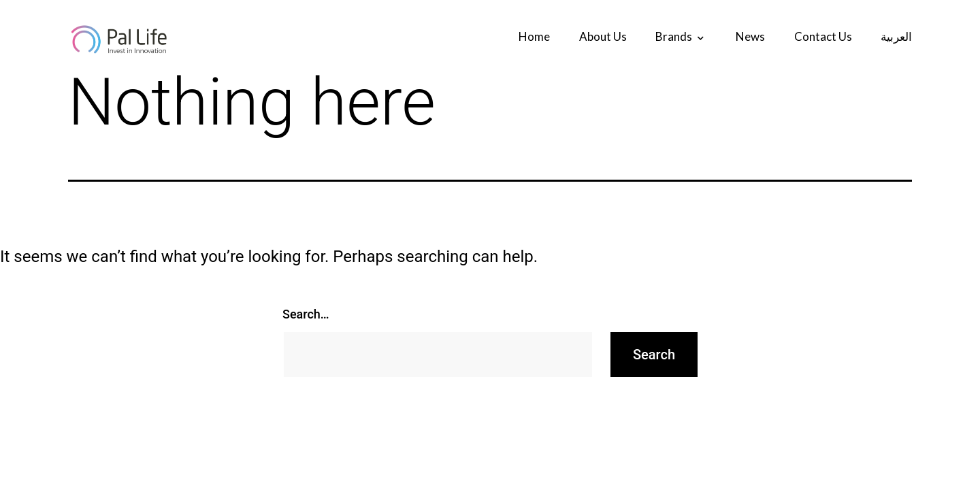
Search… (306, 314)
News (750, 36)
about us (603, 36)
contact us (823, 36)
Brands (674, 36)
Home (534, 36)
